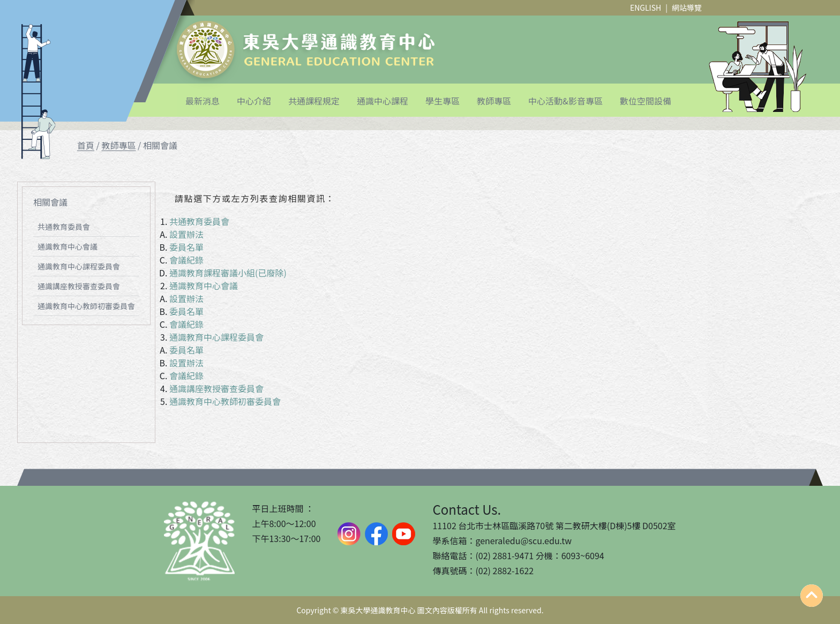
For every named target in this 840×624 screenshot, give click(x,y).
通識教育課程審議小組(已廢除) (228, 273)
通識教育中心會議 (67, 246)
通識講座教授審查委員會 (79, 286)
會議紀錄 (186, 260)
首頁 (86, 145)
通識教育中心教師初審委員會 (86, 306)
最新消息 (202, 101)
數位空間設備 (646, 101)
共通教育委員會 (64, 227)
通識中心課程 (382, 101)
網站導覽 (687, 7)
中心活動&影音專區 (565, 101)
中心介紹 (254, 101)
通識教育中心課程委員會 (79, 266)
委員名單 (186, 247)
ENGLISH (646, 7)
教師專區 (494, 101)
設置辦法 (186, 234)
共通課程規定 (314, 101)
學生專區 (442, 101)
